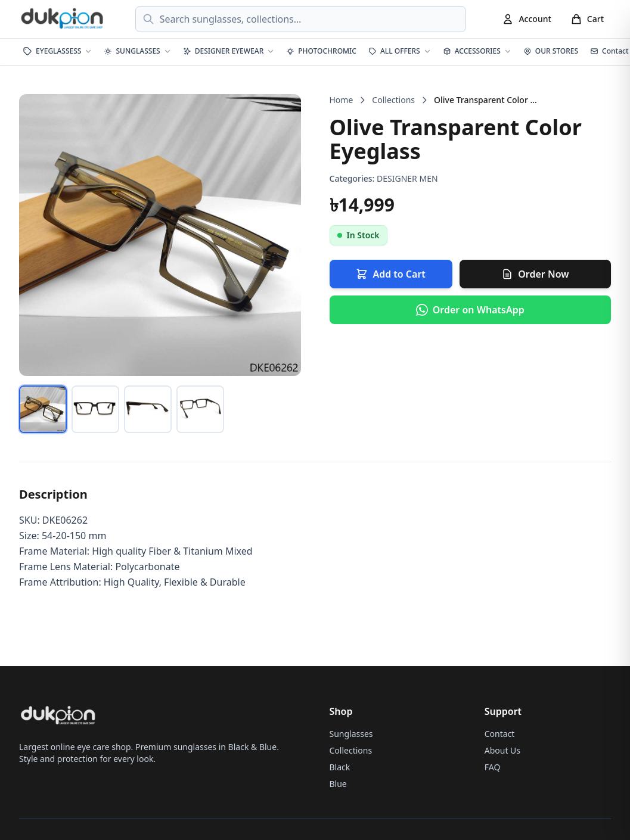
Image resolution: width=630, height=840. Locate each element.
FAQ (493, 767)
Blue (338, 784)
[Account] (526, 19)
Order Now (535, 274)
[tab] (43, 409)
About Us (502, 750)
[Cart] (587, 19)
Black (340, 767)
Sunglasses (351, 734)
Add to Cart (390, 274)
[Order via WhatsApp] (471, 310)
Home (342, 100)
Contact (500, 734)
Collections (393, 100)
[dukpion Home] (63, 19)
